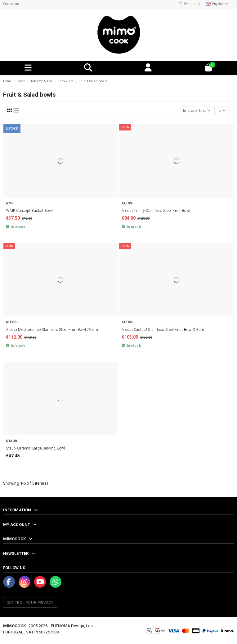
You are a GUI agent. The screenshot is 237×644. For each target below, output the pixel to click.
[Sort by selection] (197, 111)
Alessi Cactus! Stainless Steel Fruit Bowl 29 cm (163, 330)
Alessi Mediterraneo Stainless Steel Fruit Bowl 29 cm (52, 330)
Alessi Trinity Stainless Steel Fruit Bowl (156, 211)
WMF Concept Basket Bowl (29, 211)
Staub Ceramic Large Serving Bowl (35, 448)
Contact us (11, 4)
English (217, 4)
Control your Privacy (30, 603)
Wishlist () (190, 4)
